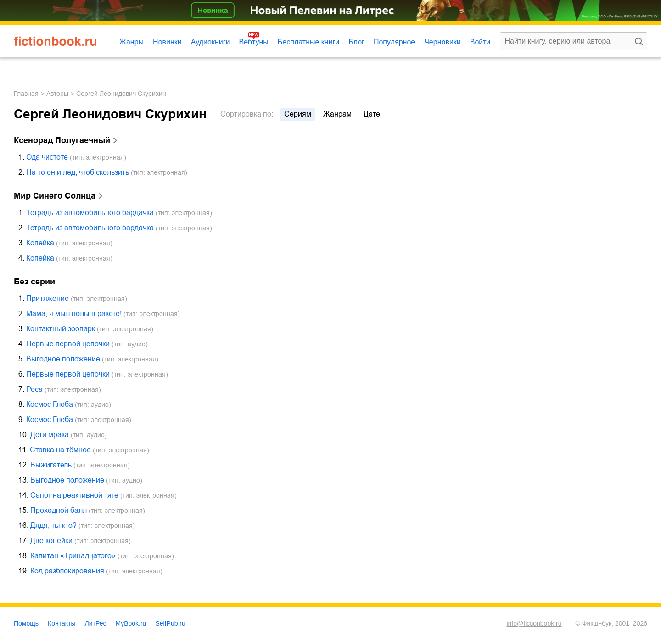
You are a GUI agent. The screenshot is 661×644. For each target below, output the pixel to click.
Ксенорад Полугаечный (62, 140)
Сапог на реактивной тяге (74, 495)
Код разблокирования (67, 571)
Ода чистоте (47, 157)
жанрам (337, 114)
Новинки (167, 42)
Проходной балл (59, 510)
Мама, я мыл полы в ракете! (74, 314)
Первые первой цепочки (68, 344)
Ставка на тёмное (60, 450)
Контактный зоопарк (61, 329)
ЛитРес (96, 623)
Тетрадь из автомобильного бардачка (90, 213)
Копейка (40, 243)
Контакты (62, 623)
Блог (356, 42)
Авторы (57, 94)
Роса (34, 389)
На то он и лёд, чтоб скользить (78, 172)
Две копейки (51, 541)
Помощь (26, 623)
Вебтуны (253, 42)
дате (372, 114)
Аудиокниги (210, 42)
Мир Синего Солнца (55, 196)
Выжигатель (51, 465)
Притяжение (48, 298)
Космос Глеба (50, 404)
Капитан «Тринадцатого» (73, 556)
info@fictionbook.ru (534, 623)
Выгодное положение (63, 359)
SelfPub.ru (170, 623)
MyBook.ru (131, 623)
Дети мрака (50, 435)
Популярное (394, 42)
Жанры (132, 42)
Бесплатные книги (309, 42)
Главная (26, 94)
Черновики (443, 42)
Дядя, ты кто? (53, 525)
